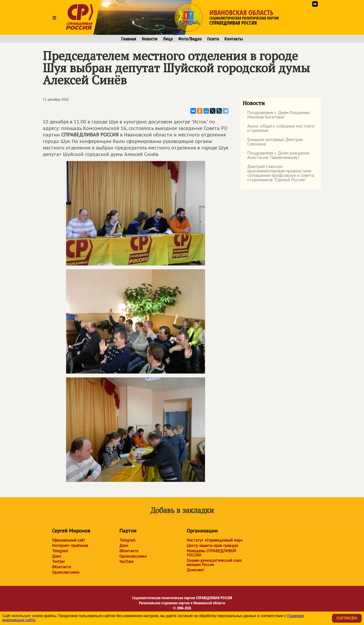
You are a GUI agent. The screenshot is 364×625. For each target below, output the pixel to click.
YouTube (126, 562)
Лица (168, 39)
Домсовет (196, 570)
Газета (213, 39)
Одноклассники (66, 572)
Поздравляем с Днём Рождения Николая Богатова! (276, 115)
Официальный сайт (69, 540)
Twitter (58, 562)
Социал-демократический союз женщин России (214, 562)
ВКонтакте (62, 567)
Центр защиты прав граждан (212, 546)
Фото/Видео (190, 39)
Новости (150, 39)
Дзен (56, 556)
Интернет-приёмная (70, 546)
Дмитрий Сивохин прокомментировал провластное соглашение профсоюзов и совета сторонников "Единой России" (278, 173)
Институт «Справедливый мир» (215, 540)
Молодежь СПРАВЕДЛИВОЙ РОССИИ (211, 553)
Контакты (234, 39)
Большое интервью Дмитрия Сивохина (273, 142)
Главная (129, 39)
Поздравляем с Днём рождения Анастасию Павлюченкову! (276, 155)
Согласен (347, 618)
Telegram (60, 551)
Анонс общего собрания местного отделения (279, 129)
